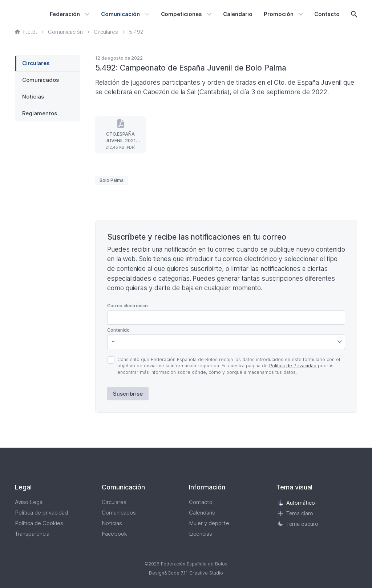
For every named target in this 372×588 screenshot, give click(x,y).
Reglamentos (40, 113)
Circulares (36, 63)
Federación (65, 14)
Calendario (238, 14)
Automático (296, 503)
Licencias (201, 534)
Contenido (118, 330)
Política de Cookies (39, 523)
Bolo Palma (112, 180)
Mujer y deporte (209, 523)
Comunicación (120, 14)
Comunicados (41, 80)
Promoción (279, 14)
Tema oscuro (298, 524)
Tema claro (296, 513)
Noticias (33, 97)
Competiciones (182, 14)
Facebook (114, 534)
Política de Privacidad (293, 366)
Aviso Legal (29, 502)
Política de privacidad (41, 513)
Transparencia (32, 534)
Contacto (327, 14)
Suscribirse (128, 394)
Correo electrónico (128, 306)
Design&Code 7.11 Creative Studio (186, 573)
